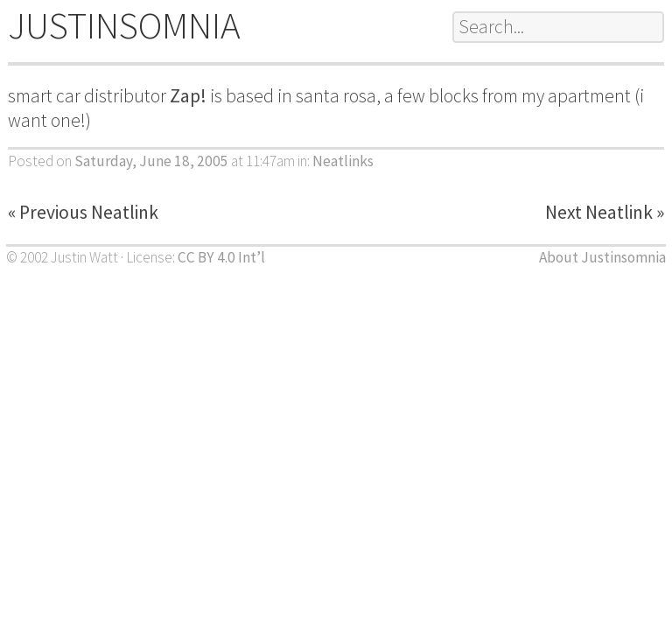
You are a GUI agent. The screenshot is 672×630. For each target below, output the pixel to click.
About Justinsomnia (602, 257)
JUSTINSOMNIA (124, 25)
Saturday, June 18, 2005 (151, 161)
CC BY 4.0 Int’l (221, 257)
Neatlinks (343, 161)
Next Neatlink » (605, 212)
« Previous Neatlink (83, 212)
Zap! (188, 96)
